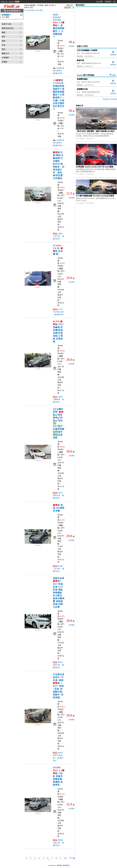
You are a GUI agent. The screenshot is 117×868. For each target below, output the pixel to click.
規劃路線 (113, 54)
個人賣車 (100, 2)
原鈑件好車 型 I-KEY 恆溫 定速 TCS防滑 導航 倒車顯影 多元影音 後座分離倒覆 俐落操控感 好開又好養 (59, 593)
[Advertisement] (96, 24)
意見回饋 (114, 99)
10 (65, 858)
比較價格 (71, 46)
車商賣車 (108, 2)
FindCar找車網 (29, 10)
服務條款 (60, 865)
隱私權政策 (66, 865)
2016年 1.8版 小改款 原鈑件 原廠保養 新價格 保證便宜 (59, 776)
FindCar (12, 6)
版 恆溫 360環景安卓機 (59, 508)
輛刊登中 (58, 73)
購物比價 (4, 2)
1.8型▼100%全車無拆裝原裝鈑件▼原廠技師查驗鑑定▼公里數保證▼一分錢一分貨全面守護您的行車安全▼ (59, 95)
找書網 (11, 2)
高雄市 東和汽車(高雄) (58, 755)
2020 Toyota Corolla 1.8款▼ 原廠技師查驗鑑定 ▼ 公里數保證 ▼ (59, 26)
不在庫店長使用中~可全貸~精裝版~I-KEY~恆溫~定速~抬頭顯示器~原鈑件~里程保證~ (59, 686)
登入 (115, 2)
